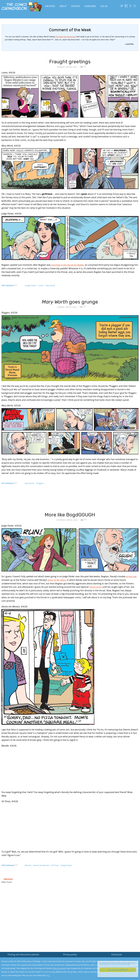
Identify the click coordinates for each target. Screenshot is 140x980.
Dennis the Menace (41, 865)
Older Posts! (7, 882)
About (63, 6)
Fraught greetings (70, 62)
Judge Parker (31, 286)
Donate (76, 6)
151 (81, 307)
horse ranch (96, 587)
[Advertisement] (51, 501)
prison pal (131, 576)
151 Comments (8, 483)
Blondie (28, 865)
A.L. (48, 975)
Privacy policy (70, 954)
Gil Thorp (55, 865)
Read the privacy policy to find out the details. (116, 963)
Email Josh (117, 954)
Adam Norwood (59, 968)
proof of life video (57, 580)
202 (82, 520)
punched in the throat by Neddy (67, 265)
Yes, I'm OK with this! (117, 970)
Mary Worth (50, 286)
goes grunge (70, 302)
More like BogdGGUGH (70, 515)
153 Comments (8, 286)
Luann (41, 286)
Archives (50, 6)
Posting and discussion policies (23, 954)
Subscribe (90, 6)
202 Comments (8, 865)
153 (82, 67)
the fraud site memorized (65, 37)
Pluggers (40, 483)
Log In (104, 6)
